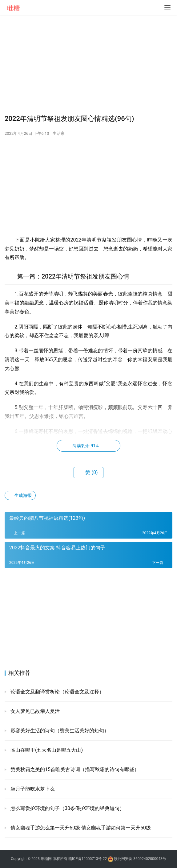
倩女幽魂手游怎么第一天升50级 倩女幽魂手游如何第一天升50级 (80, 828)
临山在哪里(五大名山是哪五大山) (46, 750)
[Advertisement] (88, 65)
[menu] (167, 8)
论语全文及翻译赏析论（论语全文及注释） (57, 692)
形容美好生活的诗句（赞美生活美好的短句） (59, 731)
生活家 (59, 133)
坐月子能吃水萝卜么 (32, 789)
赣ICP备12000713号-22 (88, 859)
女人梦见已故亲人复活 (34, 711)
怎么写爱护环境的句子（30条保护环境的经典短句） (67, 808)
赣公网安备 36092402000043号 (137, 859)
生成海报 (20, 495)
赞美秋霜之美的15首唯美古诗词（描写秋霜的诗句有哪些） (74, 769)
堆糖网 (46, 859)
